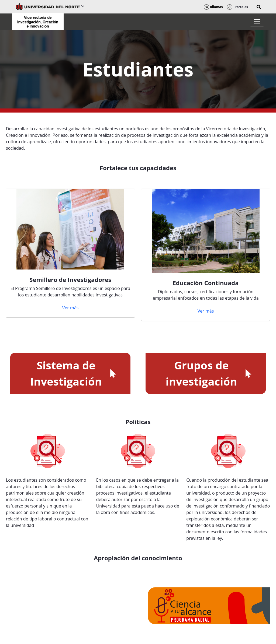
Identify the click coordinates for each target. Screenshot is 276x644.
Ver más (70, 308)
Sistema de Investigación (74, 373)
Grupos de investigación (209, 373)
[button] (259, 7)
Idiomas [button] (213, 7)
